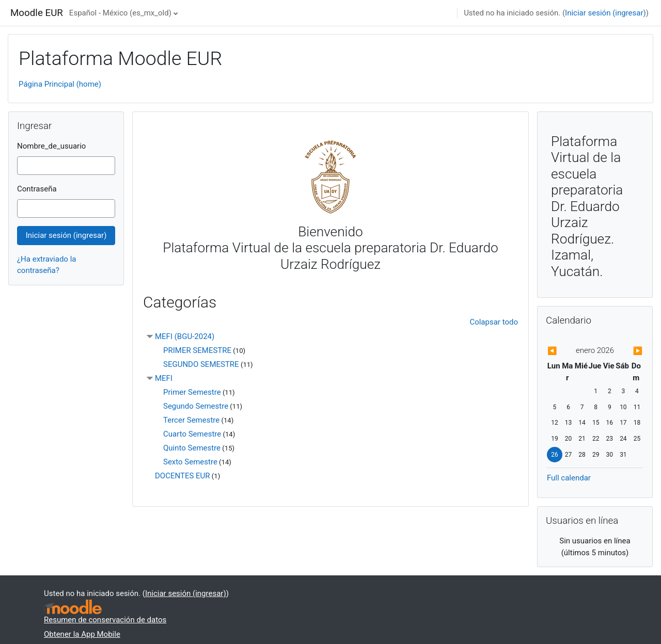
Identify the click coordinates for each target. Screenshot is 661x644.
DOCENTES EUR (183, 476)
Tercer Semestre (191, 420)
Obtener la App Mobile (82, 634)
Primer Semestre (192, 392)
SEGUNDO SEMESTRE (201, 364)
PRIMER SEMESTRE (197, 350)
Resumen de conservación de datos (105, 620)
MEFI (164, 378)
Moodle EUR (37, 13)
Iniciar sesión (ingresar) (605, 13)
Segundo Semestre (196, 406)
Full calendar (569, 478)
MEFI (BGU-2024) (185, 336)
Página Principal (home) (60, 84)
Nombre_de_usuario (51, 146)
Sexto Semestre (190, 462)
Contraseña (37, 189)
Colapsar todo (494, 322)
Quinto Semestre (192, 448)
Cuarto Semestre (192, 434)
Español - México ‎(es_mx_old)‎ (120, 13)
